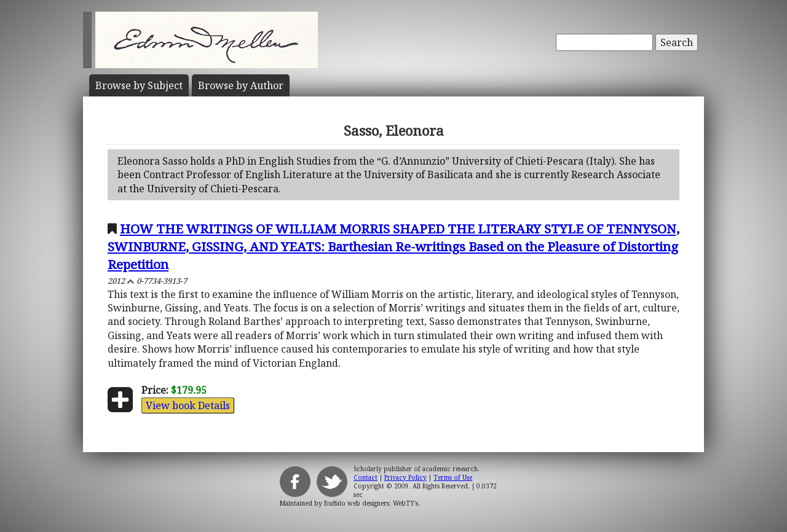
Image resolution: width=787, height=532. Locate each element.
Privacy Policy (405, 477)
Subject (139, 85)
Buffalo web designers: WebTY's (371, 503)
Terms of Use (453, 477)
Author (241, 85)
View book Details (188, 405)
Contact (366, 477)
